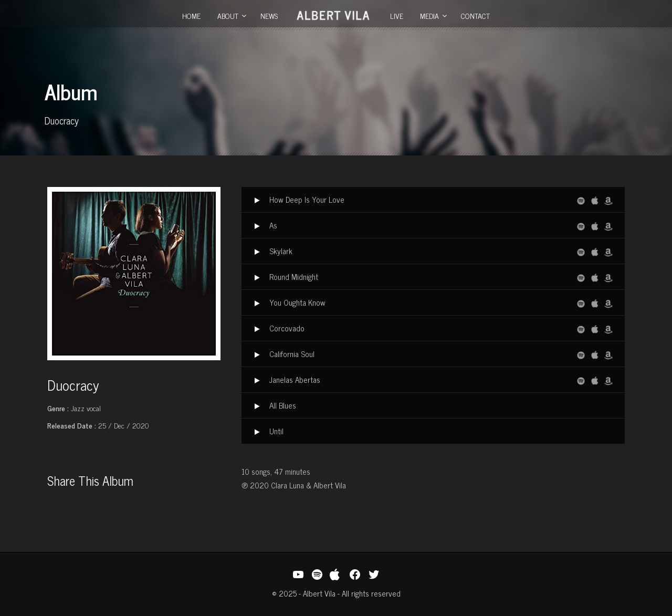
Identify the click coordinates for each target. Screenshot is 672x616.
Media (429, 15)
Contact (475, 15)
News (269, 15)
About (228, 15)
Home (191, 15)
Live (397, 15)
